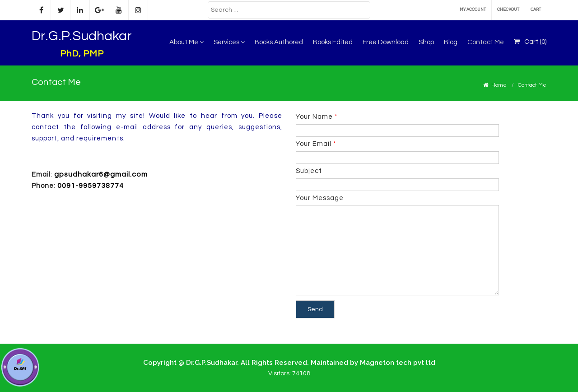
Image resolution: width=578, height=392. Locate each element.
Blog (451, 42)
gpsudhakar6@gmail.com (101, 174)
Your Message (397, 246)
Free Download (386, 42)
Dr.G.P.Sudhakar (82, 36)
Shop (426, 42)
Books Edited (333, 42)
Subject (397, 178)
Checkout (508, 10)
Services (229, 42)
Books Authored (279, 42)
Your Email (397, 151)
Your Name (397, 124)
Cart (536, 10)
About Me (186, 42)
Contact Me (486, 42)
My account (473, 10)
